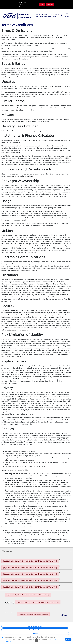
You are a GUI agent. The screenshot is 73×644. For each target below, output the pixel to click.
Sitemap (35, 634)
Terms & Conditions (35, 630)
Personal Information (35, 626)
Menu (67, 15)
